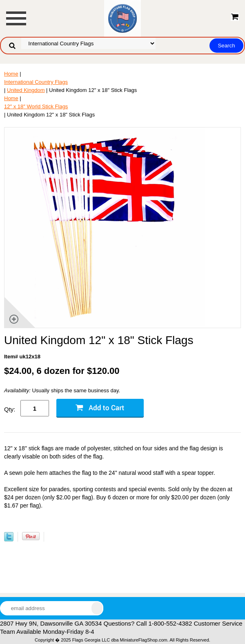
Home (11, 74)
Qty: (10, 409)
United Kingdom (26, 90)
